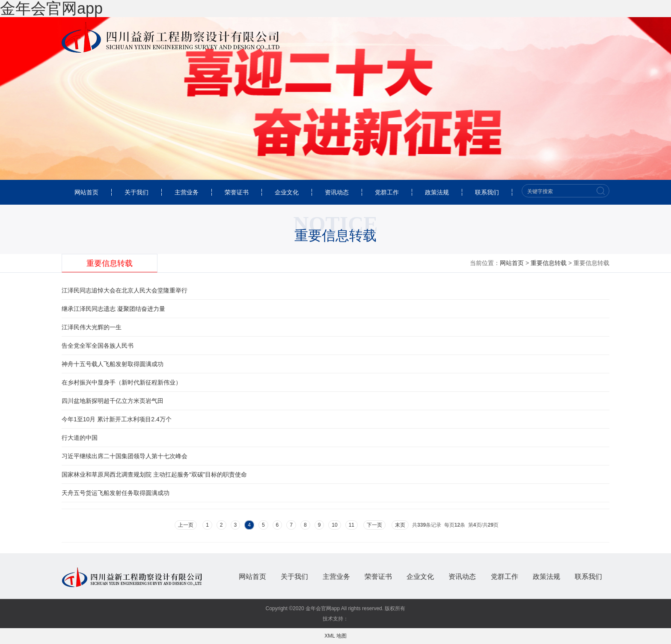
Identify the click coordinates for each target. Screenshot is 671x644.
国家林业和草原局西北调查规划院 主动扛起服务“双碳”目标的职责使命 (154, 474)
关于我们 (137, 192)
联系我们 (487, 192)
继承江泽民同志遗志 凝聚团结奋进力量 (113, 309)
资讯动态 (337, 192)
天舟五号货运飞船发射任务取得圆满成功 (116, 493)
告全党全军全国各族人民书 (98, 346)
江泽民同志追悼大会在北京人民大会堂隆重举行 (125, 290)
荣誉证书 (237, 192)
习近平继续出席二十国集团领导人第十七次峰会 (125, 456)
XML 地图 (335, 636)
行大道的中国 (80, 438)
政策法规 (437, 192)
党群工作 (387, 192)
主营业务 (187, 192)
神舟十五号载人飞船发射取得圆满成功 (113, 364)
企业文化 (287, 192)
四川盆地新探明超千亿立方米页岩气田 (113, 401)
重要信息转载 (110, 263)
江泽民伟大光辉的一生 (92, 327)
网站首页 (86, 192)
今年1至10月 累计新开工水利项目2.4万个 (117, 419)
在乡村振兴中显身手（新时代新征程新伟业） (122, 382)
